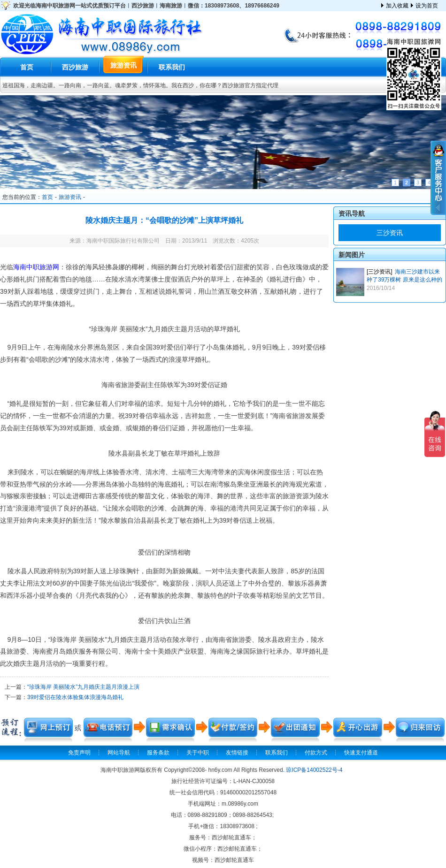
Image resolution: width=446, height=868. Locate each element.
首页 (27, 67)
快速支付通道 (361, 753)
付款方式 (316, 753)
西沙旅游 (75, 67)
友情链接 (237, 753)
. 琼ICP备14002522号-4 (313, 770)
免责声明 (79, 753)
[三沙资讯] (380, 272)
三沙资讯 (390, 233)
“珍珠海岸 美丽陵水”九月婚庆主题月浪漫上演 (83, 687)
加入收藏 (397, 6)
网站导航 (119, 753)
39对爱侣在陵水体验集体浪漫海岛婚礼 (75, 697)
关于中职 (198, 753)
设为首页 (427, 6)
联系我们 (172, 67)
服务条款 (158, 753)
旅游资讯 (123, 65)
